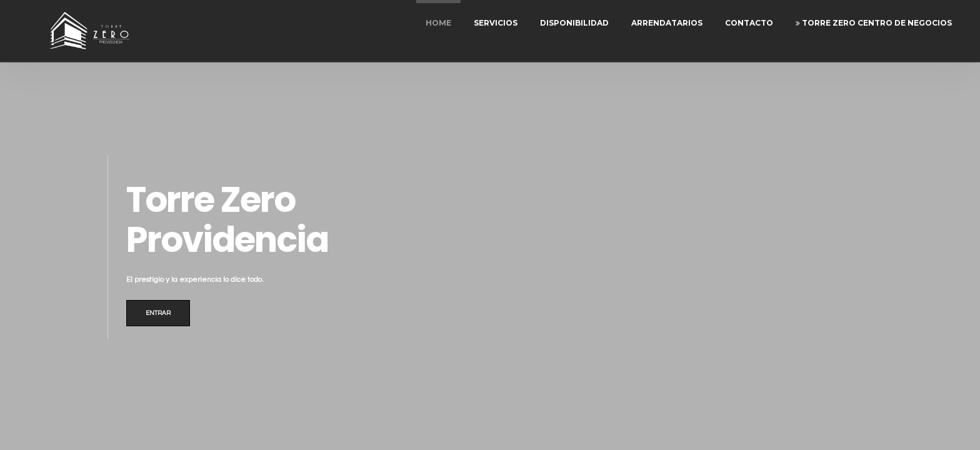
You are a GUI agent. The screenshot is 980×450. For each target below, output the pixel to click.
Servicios (496, 23)
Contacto (749, 23)
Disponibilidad (574, 23)
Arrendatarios (667, 23)
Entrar (158, 313)
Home (438, 23)
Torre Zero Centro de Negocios (874, 23)
